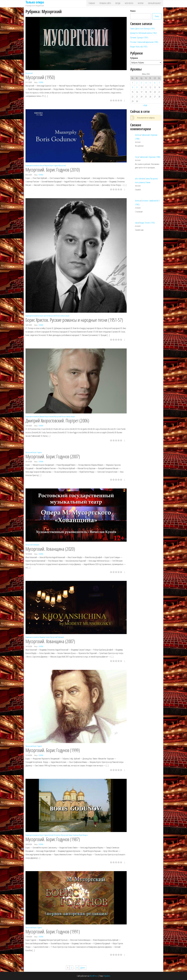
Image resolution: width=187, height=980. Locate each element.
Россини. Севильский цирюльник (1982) (144, 42)
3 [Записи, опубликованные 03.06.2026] (141, 83)
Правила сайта (110, 4)
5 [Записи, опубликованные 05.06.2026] (150, 83)
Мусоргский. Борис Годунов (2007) (53, 456)
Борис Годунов (54, 165)
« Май (145, 105)
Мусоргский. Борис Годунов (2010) (53, 170)
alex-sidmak (139, 179)
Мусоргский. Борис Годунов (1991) (53, 932)
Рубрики (134, 58)
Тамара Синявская (73, 835)
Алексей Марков (44, 165)
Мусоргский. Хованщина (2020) (50, 549)
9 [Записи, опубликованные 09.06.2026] (137, 87)
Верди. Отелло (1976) (147, 223)
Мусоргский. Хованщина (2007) (50, 641)
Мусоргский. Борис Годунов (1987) (53, 839)
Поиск (133, 11)
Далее (83, 968)
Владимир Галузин (45, 637)
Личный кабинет (155, 4)
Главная (97, 4)
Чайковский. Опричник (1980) (150, 157)
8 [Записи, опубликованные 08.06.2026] (132, 87)
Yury (136, 157)
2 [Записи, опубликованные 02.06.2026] (137, 83)
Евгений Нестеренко (55, 835)
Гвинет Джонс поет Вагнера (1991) (143, 29)
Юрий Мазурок (83, 835)
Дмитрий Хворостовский (47, 416)
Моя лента (132, 4)
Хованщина (36, 545)
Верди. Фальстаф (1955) (139, 47)
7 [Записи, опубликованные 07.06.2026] (159, 83)
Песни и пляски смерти (63, 316)
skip (136, 223)
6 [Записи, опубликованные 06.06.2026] (155, 83)
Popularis (107, 976)
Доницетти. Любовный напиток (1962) (144, 33)
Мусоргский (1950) (40, 77)
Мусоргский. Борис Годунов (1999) (53, 750)
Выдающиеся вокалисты (32, 165)
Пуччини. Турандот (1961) (139, 37)
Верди (121, 4)
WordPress (93, 976)
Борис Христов (44, 316)
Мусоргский (29, 73)
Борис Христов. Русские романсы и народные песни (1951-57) (74, 320)
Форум (142, 4)
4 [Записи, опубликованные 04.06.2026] (146, 83)
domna (41, 82)
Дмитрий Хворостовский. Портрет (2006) (57, 421)
